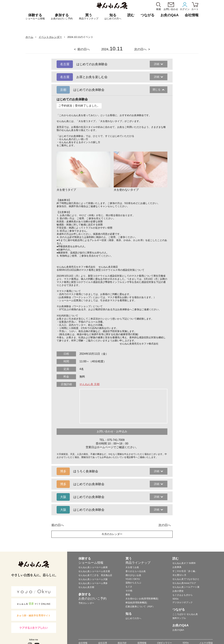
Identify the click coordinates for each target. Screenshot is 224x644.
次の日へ (140, 49)
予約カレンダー (86, 603)
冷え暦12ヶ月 (179, 575)
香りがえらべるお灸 (136, 571)
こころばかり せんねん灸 (185, 614)
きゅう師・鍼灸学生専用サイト (34, 615)
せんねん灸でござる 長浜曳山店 (95, 575)
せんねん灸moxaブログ (184, 583)
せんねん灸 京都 (89, 384)
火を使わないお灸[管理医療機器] (142, 599)
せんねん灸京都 (86, 587)
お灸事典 (177, 567)
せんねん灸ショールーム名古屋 (94, 571)
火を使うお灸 (132, 567)
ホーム (29, 37)
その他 (129, 591)
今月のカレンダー (112, 534)
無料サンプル (179, 618)
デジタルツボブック (183, 602)
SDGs (175, 599)
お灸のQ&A (169, 15)
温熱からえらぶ (133, 583)
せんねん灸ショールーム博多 (93, 583)
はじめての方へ (133, 618)
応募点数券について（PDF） (140, 607)
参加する (62, 17)
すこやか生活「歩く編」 (185, 571)
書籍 (128, 595)
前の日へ (84, 49)
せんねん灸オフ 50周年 (184, 563)
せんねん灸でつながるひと (186, 579)
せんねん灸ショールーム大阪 (93, 579)
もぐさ (129, 587)
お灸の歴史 (178, 591)
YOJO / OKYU (133, 579)
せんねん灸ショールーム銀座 (93, 567)
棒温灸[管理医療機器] (136, 603)
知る (113, 17)
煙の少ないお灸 (133, 575)
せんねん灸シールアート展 (186, 587)
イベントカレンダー (50, 37)
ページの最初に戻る (216, 636)
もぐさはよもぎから (183, 595)
